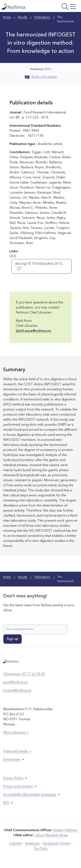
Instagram (32, 844)
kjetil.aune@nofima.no (33, 331)
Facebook (50, 844)
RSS (6, 803)
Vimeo (65, 844)
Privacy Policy (13, 778)
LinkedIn (15, 844)
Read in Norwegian (41, 77)
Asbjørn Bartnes (65, 830)
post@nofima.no (15, 682)
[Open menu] (64, 7)
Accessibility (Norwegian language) (30, 795)
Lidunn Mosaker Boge (51, 835)
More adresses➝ (16, 733)
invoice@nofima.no (17, 691)
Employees (12, 760)
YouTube (41, 849)
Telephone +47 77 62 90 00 (24, 674)
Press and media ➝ (17, 751)
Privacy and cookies (18, 787)
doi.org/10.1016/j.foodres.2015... (39, 266)
